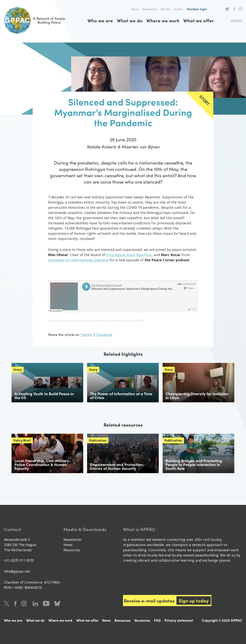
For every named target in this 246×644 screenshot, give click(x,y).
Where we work (163, 20)
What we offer (199, 20)
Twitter (227, 9)
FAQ (157, 620)
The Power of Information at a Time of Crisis (121, 396)
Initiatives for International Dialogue (78, 260)
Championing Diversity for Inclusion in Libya (197, 396)
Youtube (46, 603)
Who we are (100, 20)
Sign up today (194, 601)
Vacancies (142, 620)
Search (236, 21)
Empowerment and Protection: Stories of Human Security (117, 466)
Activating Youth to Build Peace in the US (44, 396)
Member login (197, 9)
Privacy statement (179, 620)
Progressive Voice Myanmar (129, 255)
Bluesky (57, 603)
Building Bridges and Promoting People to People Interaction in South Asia (194, 464)
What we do (130, 20)
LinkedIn (35, 603)
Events (178, 9)
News (135, 9)
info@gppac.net (17, 571)
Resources (150, 9)
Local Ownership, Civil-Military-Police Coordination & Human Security (42, 464)
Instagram (240, 9)
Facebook (234, 9)
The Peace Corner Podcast (60, 321)
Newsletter (73, 540)
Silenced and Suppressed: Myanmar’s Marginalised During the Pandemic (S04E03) (108, 321)
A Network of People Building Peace (34, 20)
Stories (165, 9)
